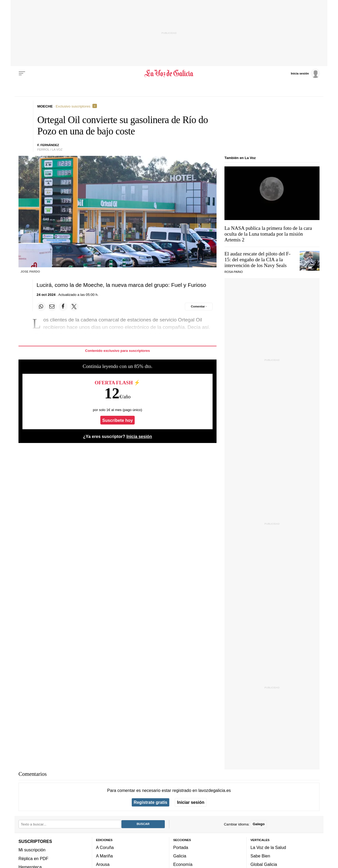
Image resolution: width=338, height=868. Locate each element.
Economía (183, 864)
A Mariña (105, 856)
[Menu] (22, 73)
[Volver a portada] (169, 73)
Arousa (103, 864)
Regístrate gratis (150, 802)
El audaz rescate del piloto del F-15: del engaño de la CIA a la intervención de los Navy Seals (257, 260)
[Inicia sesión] (305, 73)
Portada (181, 847)
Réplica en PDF (33, 858)
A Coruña (105, 847)
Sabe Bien (260, 856)
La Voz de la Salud (268, 847)
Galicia (180, 856)
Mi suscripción (32, 850)
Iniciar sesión (191, 802)
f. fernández (48, 145)
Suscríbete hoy (118, 420)
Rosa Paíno (234, 272)
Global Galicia (264, 864)
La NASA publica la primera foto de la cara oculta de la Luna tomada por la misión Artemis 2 (268, 234)
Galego (259, 824)
